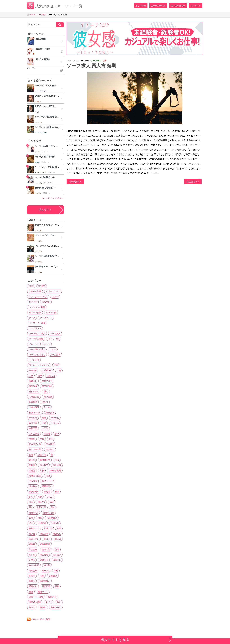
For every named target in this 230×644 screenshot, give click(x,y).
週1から (45, 571)
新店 (31, 497)
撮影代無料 (34, 492)
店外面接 (56, 465)
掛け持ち (33, 486)
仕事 (39, 376)
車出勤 (46, 565)
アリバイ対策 (35, 291)
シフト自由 (50, 312)
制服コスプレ (35, 413)
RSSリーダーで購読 (41, 619)
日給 (58, 497)
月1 (50, 502)
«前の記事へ (75, 182)
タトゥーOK (53, 339)
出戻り (44, 402)
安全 (50, 439)
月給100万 (55, 507)
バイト (46, 344)
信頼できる (46, 381)
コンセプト (196, 6)
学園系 (32, 439)
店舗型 (32, 470)
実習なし (49, 449)
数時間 (46, 492)
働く (45, 391)
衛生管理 (43, 555)
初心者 (46, 407)
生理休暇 (33, 523)
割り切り (33, 418)
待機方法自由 (35, 476)
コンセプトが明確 (37, 307)
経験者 (32, 544)
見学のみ (56, 555)
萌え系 (32, 555)
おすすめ (33, 302)
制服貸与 (49, 413)
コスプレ (45, 302)
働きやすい (34, 391)
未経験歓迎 (34, 518)
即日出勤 (33, 423)
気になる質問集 (178, 6)
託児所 (32, 560)
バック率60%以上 (37, 349)
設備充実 (43, 560)
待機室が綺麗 (54, 470)
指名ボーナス (47, 481)
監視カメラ (46, 523)
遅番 (55, 571)
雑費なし (33, 586)
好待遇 (46, 434)
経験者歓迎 (44, 544)
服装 (55, 513)
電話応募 (45, 586)
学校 (41, 439)
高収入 (32, 607)
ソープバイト (45, 318)
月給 (44, 507)
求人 (45, 518)
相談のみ (33, 528)
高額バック (55, 607)
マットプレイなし (37, 355)
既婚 (39, 497)
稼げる (46, 539)
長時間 (32, 576)
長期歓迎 (52, 576)
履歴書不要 (44, 460)
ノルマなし (34, 344)
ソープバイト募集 (37, 323)
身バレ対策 (34, 565)
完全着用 (49, 444)
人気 (31, 376)
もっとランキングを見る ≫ (53, 198)
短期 (43, 528)
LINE (31, 286)
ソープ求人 (55, 334)
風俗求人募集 (35, 602)
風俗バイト (42, 592)
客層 (31, 455)
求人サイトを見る (115, 640)
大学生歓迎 (34, 434)
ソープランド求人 (37, 334)
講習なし (56, 560)
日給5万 (32, 502)
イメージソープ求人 (38, 297)
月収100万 (33, 507)
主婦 (56, 365)
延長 (41, 470)
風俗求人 (51, 597)
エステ (55, 297)
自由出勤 (45, 549)
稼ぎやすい (34, 539)
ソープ (32, 318)
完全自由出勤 (35, 449)
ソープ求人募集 (36, 339)
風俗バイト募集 (36, 597)
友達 (43, 423)
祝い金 (53, 528)
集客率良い (44, 581)
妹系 (56, 434)
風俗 (31, 592)
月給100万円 (34, 513)
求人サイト (45, 210)
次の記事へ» (193, 182)
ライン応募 (34, 360)
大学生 (44, 428)
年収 (56, 460)
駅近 (58, 602)
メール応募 (55, 355)
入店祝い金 (34, 397)
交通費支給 (46, 370)
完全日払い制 (35, 444)
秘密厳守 (33, 534)
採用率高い (46, 486)
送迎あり (33, 571)
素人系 (57, 539)
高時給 (42, 607)
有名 (46, 513)
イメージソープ (53, 291)
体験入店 (50, 376)
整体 (56, 492)
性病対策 (33, 481)
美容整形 (33, 549)
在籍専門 (33, 428)
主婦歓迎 (33, 370)
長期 (41, 576)
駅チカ (48, 602)
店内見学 (43, 465)
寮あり (32, 460)
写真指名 (33, 402)
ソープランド (35, 328)
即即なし (54, 418)
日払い (49, 497)
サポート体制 (35, 312)
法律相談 (56, 518)
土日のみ (54, 423)
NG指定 (41, 286)
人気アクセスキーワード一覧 (56, 6)
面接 (56, 586)
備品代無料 (46, 386)
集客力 (32, 581)
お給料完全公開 (158, 6)
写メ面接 (47, 397)
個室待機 (33, 386)
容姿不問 (41, 455)
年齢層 (32, 465)
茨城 (56, 549)
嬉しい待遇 (141, 6)
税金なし (45, 534)
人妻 (58, 370)
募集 (43, 418)
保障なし (33, 381)
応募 (47, 476)
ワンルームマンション (39, 365)
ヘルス (52, 349)
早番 (42, 502)
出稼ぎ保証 (34, 407)
